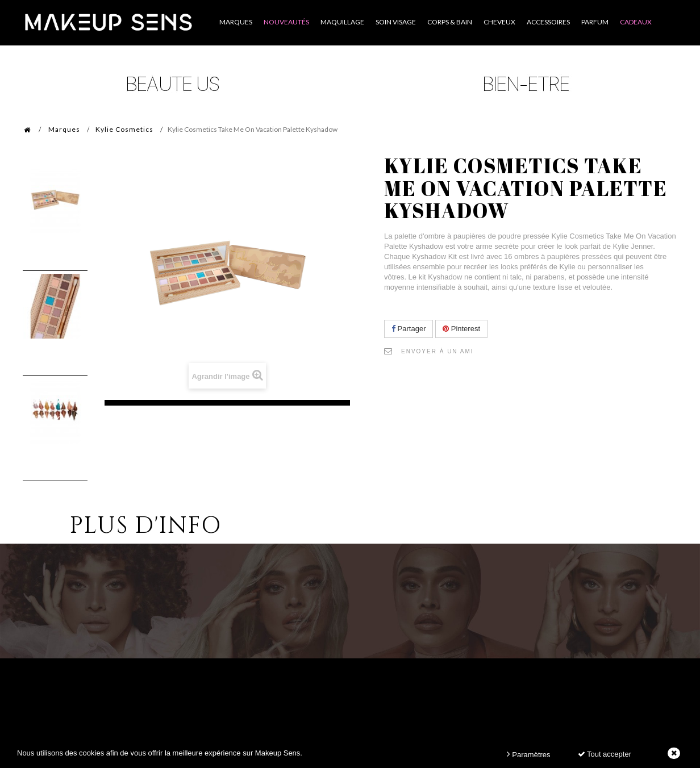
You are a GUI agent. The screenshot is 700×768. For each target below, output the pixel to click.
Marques (64, 129)
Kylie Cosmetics (124, 129)
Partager (409, 329)
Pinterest (461, 329)
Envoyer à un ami (438, 351)
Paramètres (529, 754)
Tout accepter (605, 754)
